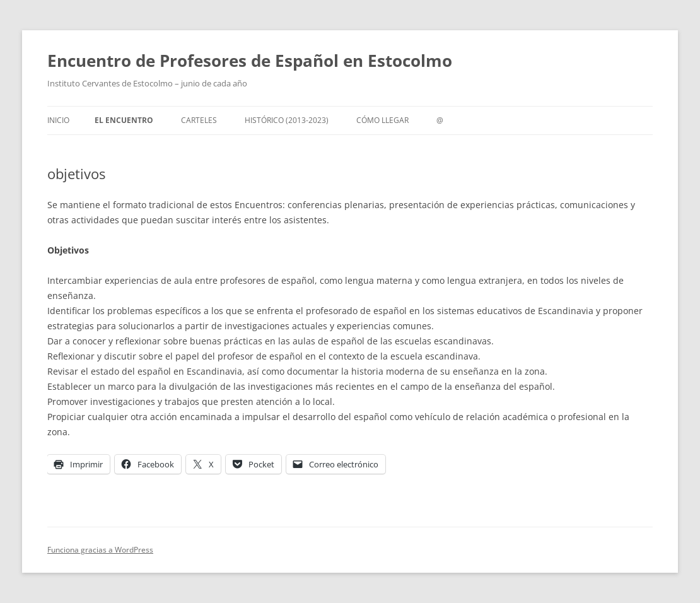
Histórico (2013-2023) (287, 120)
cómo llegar (382, 120)
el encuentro (124, 120)
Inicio (58, 120)
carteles (199, 120)
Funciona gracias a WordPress (100, 550)
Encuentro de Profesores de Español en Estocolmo (250, 61)
